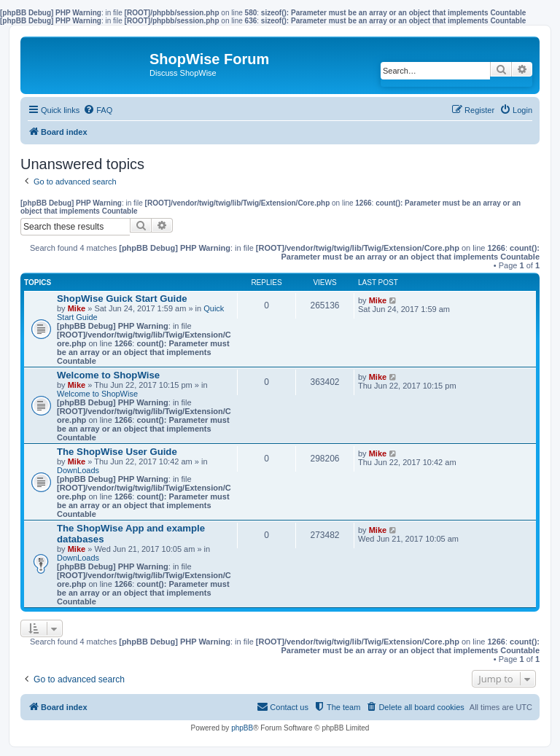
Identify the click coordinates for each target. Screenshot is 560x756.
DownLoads (78, 470)
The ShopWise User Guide (117, 452)
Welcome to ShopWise (108, 375)
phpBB (242, 728)
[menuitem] (98, 110)
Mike (77, 308)
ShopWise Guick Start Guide (122, 299)
